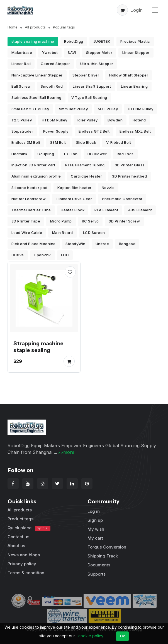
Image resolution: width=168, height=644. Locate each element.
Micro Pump (61, 221)
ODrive (18, 255)
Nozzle (108, 188)
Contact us (18, 537)
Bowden (115, 120)
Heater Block (73, 210)
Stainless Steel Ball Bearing (36, 97)
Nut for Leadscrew (29, 199)
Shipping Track (103, 556)
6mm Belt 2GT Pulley (30, 109)
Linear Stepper (136, 52)
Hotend (139, 120)
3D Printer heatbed (129, 176)
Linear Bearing (134, 86)
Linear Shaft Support (92, 86)
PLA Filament (106, 210)
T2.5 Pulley (22, 120)
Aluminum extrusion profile (36, 176)
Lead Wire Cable (27, 233)
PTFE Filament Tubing (85, 165)
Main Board (63, 233)
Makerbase (22, 52)
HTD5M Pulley (55, 120)
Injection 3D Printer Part (33, 165)
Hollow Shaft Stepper (129, 75)
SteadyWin (76, 244)
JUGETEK (102, 41)
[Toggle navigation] (155, 10)
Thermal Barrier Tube (31, 210)
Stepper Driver (86, 75)
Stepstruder (22, 131)
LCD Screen (94, 233)
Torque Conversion (107, 547)
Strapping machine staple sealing (38, 347)
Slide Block (86, 142)
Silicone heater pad (30, 188)
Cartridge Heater (86, 176)
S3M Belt (58, 142)
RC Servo (90, 221)
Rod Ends (125, 154)
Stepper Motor (99, 52)
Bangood (127, 244)
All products (35, 27)
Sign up (95, 520)
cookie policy (91, 636)
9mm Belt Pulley (74, 109)
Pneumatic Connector (122, 199)
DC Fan (71, 154)
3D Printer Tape (26, 221)
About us (16, 546)
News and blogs (24, 555)
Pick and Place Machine (34, 244)
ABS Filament (140, 210)
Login (137, 10)
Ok (123, 636)
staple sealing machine (33, 41)
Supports (97, 574)
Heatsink (20, 154)
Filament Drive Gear (74, 199)
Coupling (46, 154)
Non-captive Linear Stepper (37, 75)
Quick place (29, 528)
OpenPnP (42, 255)
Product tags (20, 519)
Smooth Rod (52, 86)
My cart (95, 538)
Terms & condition (26, 573)
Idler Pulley (88, 120)
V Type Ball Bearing (89, 97)
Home (13, 27)
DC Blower (97, 154)
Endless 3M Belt (26, 142)
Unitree (102, 244)
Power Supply (56, 131)
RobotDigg (74, 41)
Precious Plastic (135, 41)
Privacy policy (22, 564)
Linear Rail (21, 64)
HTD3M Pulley (141, 109)
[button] (122, 10)
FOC (65, 255)
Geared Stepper (55, 64)
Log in (94, 511)
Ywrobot (50, 52)
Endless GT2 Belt (94, 131)
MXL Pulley (108, 109)
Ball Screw (21, 86)
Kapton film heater (75, 188)
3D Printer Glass (130, 165)
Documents (99, 565)
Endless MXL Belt (135, 131)
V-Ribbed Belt (119, 142)
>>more (66, 452)
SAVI (72, 52)
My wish (96, 529)
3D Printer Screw (124, 221)
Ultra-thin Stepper (97, 64)
